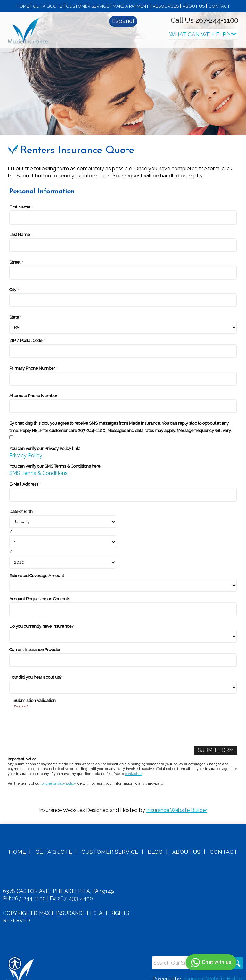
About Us (186, 845)
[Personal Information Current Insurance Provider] (123, 653)
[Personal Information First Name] (123, 210)
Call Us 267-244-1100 (205, 20)
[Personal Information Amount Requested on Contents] (123, 602)
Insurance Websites (62, 803)
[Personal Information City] (123, 293)
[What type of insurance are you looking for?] (203, 34)
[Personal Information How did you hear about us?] (123, 680)
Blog (155, 845)
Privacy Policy (26, 448)
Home (17, 845)
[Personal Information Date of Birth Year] (63, 555)
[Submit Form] (215, 743)
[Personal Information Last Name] (123, 238)
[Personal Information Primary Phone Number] (123, 371)
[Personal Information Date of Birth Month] (63, 514)
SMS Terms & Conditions (38, 466)
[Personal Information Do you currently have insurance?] (123, 629)
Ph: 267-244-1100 (24, 891)
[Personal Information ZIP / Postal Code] (123, 344)
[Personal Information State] (123, 320)
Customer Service (110, 845)
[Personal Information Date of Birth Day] (63, 535)
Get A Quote (54, 845)
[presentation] (62, 714)
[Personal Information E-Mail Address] (123, 487)
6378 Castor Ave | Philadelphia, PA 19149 (58, 884)
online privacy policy (59, 776)
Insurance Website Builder (177, 803)
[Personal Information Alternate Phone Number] (123, 399)
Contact (224, 845)
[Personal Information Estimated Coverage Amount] (123, 578)
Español (123, 21)
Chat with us (210, 962)
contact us (134, 766)
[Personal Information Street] (123, 265)
